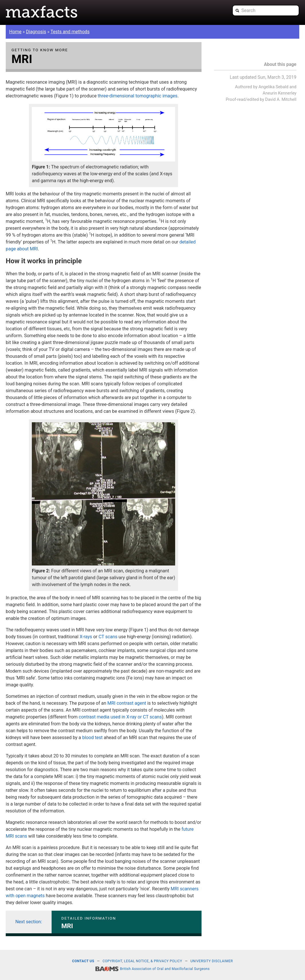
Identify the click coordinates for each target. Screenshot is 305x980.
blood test (92, 738)
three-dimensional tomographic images (138, 96)
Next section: (29, 922)
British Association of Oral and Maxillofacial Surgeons (165, 969)
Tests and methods (70, 32)
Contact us (83, 961)
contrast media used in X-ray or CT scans (120, 717)
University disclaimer (212, 961)
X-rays (86, 637)
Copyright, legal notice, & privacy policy (142, 961)
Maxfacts (42, 12)
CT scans (108, 637)
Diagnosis (36, 32)
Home (15, 32)
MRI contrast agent (127, 703)
